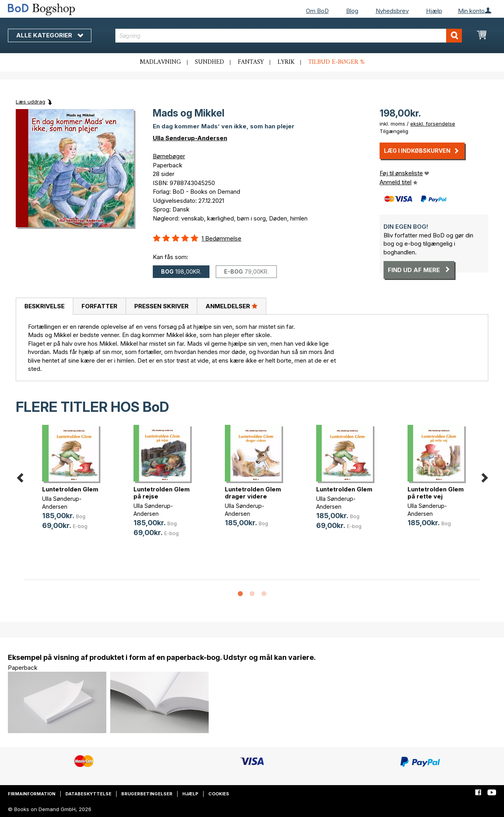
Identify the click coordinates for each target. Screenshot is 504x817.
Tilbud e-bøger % (336, 62)
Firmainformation (32, 794)
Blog (352, 11)
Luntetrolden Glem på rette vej (436, 493)
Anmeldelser (232, 306)
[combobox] (289, 36)
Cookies (219, 794)
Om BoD (317, 11)
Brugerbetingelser (147, 794)
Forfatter (99, 306)
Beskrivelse (44, 306)
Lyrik (286, 62)
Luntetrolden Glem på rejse (162, 493)
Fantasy (251, 62)
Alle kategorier (50, 35)
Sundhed (209, 62)
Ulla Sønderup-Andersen (190, 138)
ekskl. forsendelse (433, 124)
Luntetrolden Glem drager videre (253, 493)
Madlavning (160, 62)
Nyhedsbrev (392, 11)
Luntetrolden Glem (70, 489)
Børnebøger (169, 156)
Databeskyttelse (88, 794)
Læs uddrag (31, 102)
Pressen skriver (161, 306)
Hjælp (434, 11)
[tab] (44, 306)
